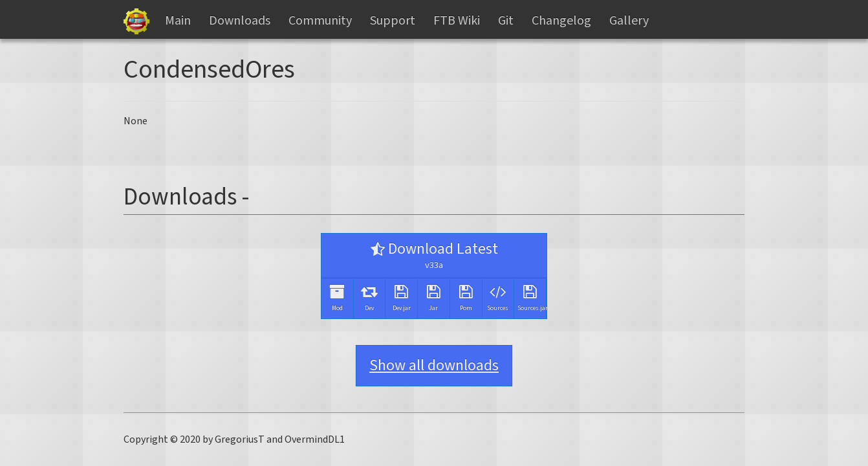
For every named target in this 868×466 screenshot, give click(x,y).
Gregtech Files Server (136, 21)
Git (506, 21)
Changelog (561, 21)
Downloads (240, 21)
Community (320, 21)
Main (178, 21)
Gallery (629, 21)
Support (393, 21)
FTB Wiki (457, 21)
